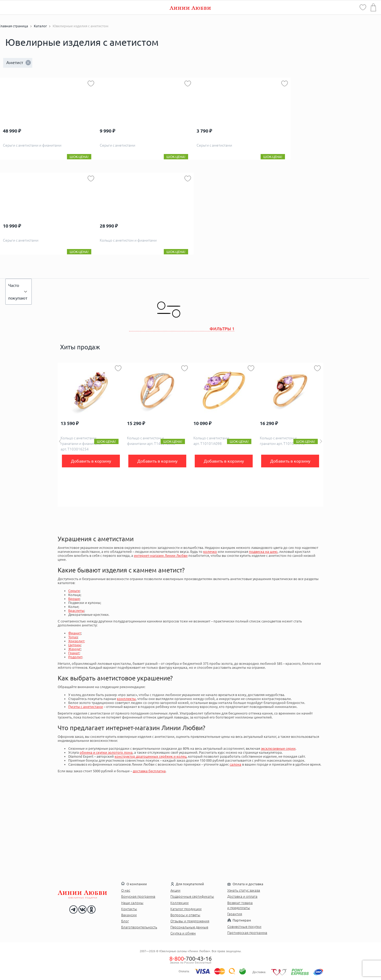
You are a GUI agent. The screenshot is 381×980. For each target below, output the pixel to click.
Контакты (129, 909)
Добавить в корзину (91, 461)
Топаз (73, 637)
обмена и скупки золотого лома (106, 752)
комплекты (126, 699)
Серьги (74, 591)
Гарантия (235, 914)
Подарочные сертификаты (192, 896)
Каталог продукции (186, 909)
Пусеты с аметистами (86, 707)
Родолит (75, 657)
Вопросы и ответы (185, 915)
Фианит (75, 633)
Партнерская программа (247, 933)
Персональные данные (189, 927)
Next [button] (321, 441)
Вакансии (129, 915)
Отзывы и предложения (190, 921)
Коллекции (180, 903)
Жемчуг (74, 649)
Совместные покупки (244, 927)
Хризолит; (77, 641)
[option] (91, 435)
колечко (210, 552)
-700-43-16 (190, 958)
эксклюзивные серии (278, 748)
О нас (126, 890)
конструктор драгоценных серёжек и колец (151, 756)
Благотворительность (139, 927)
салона (235, 764)
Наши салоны (132, 903)
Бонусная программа (138, 896)
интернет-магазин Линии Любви (161, 556)
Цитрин (74, 645)
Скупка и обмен (183, 933)
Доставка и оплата (242, 896)
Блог (125, 921)
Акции (175, 890)
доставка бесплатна (149, 771)
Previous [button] (60, 441)
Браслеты (76, 611)
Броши (74, 599)
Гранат (74, 653)
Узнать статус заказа (244, 890)
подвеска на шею (263, 552)
